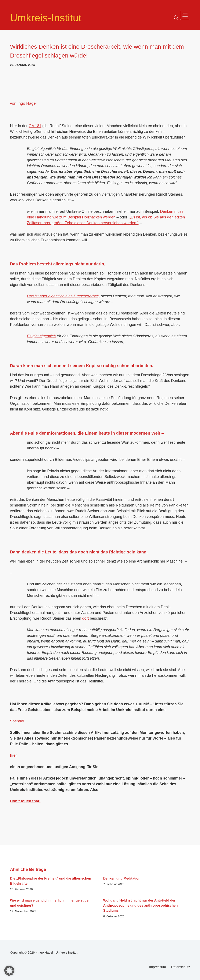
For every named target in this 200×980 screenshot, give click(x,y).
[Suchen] (176, 18)
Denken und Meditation (122, 878)
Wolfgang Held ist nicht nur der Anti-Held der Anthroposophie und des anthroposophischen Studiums (141, 905)
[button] (9, 971)
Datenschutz (181, 967)
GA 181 (35, 126)
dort (85, 618)
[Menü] (185, 15)
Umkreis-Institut (50, 17)
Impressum (158, 967)
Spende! (17, 721)
